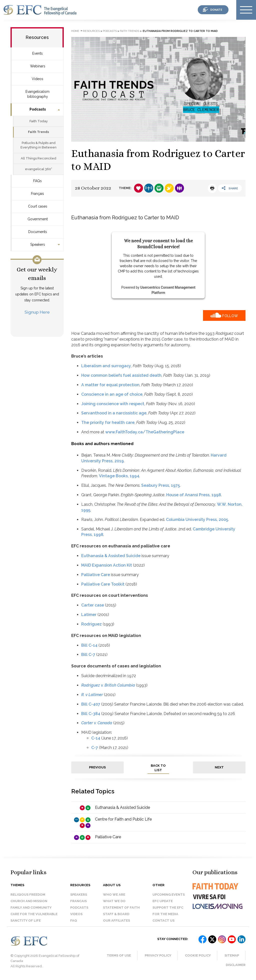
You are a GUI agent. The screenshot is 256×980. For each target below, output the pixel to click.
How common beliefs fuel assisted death (121, 375)
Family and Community (31, 908)
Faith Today (39, 121)
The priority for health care (108, 423)
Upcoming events (169, 895)
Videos (37, 79)
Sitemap (232, 955)
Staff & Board (116, 914)
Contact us (163, 920)
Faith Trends (38, 132)
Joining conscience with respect (113, 404)
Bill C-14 (89, 645)
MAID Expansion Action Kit (107, 565)
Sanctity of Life (26, 920)
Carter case (93, 605)
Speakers (38, 245)
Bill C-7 (88, 655)
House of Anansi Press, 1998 (194, 495)
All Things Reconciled (38, 158)
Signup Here (37, 312)
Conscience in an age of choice (112, 394)
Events (37, 53)
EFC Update (163, 901)
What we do (114, 901)
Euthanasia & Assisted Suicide (111, 556)
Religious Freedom (28, 895)
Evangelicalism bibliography (37, 94)
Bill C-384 (91, 714)
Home (75, 31)
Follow (230, 316)
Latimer (89, 615)
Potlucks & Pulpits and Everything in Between (38, 145)
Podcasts (38, 109)
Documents (38, 232)
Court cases (38, 206)
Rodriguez (91, 624)
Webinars (38, 66)
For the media (165, 914)
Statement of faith (121, 908)
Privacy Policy (158, 955)
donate (216, 10)
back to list (158, 768)
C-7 (95, 748)
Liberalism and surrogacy (106, 366)
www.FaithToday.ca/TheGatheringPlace (145, 432)
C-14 (96, 738)
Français (37, 194)
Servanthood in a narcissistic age (114, 413)
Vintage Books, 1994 (119, 476)
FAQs (37, 181)
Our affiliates (116, 920)
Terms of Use (119, 955)
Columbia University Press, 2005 (197, 520)
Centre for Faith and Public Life (123, 819)
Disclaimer (236, 965)
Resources (37, 37)
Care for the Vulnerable (34, 914)
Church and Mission (29, 901)
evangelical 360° (38, 169)
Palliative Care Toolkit (103, 584)
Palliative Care (96, 575)
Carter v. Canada (97, 723)
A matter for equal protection (110, 385)
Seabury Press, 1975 (160, 485)
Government (38, 219)
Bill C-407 (91, 704)
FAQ (74, 920)
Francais (78, 901)
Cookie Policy (198, 955)
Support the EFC (168, 908)
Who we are (114, 895)
